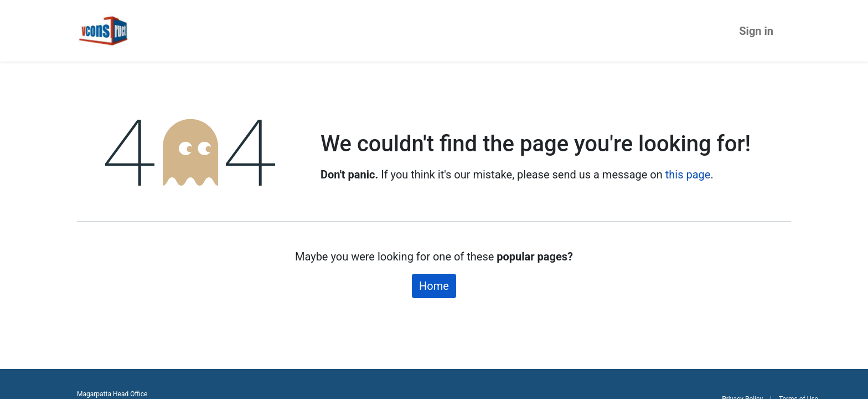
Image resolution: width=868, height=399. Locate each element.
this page (688, 175)
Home (434, 286)
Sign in (756, 31)
